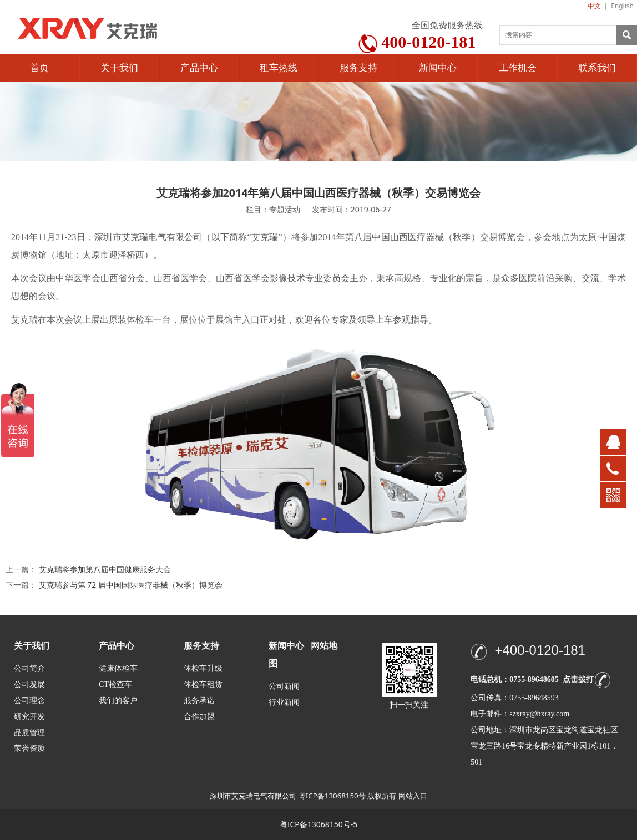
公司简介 (29, 668)
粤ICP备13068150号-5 (319, 824)
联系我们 (597, 68)
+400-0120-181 (540, 650)
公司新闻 (284, 686)
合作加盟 (199, 717)
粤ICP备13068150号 (332, 796)
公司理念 (29, 701)
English (622, 6)
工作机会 (518, 68)
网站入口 (413, 796)
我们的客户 (118, 701)
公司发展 (29, 684)
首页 (39, 68)
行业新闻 (284, 702)
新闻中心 (438, 68)
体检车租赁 (203, 684)
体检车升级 (203, 668)
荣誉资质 (29, 748)
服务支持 (358, 68)
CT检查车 (115, 684)
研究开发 (29, 717)
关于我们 (119, 68)
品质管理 (29, 732)
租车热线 (279, 68)
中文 (594, 6)
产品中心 (199, 68)
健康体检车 (118, 668)
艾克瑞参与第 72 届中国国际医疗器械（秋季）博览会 (131, 585)
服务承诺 (199, 701)
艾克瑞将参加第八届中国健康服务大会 (105, 569)
